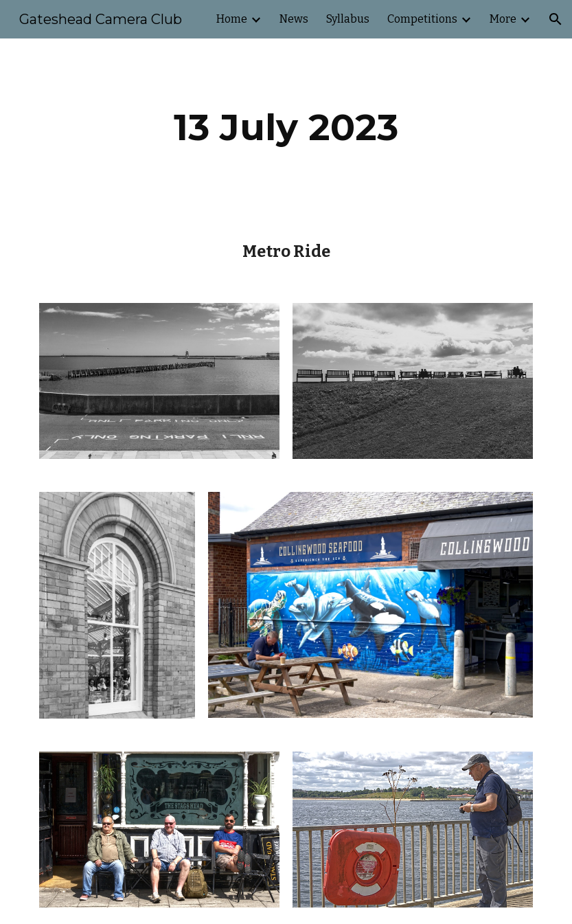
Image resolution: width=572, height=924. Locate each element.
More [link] (503, 19)
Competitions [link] (422, 19)
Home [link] (232, 19)
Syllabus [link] (348, 19)
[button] (556, 19)
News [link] (294, 19)
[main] (286, 127)
